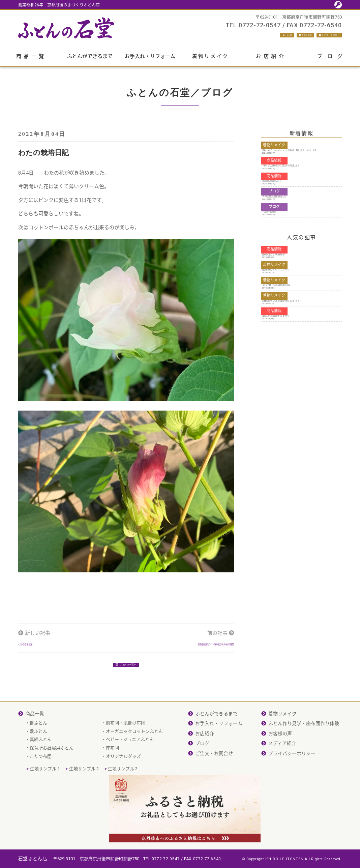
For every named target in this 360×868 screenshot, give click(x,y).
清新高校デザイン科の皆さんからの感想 (188, 658)
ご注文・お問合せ (316, 37)
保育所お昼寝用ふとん (52, 776)
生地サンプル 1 (45, 797)
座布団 (112, 776)
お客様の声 (264, 37)
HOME (227, 37)
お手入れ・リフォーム (150, 60)
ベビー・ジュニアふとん (130, 768)
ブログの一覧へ (126, 689)
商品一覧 (31, 60)
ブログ (332, 60)
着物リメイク (210, 60)
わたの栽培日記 (36, 658)
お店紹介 (271, 60)
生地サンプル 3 (123, 797)
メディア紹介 (282, 772)
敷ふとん (38, 760)
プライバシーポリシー (292, 782)
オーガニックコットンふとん (134, 760)
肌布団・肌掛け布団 (126, 752)
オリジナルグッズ (123, 785)
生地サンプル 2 (84, 797)
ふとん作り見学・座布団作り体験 (304, 752)
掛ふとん (38, 752)
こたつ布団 (41, 785)
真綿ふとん (41, 768)
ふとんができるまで (90, 60)
